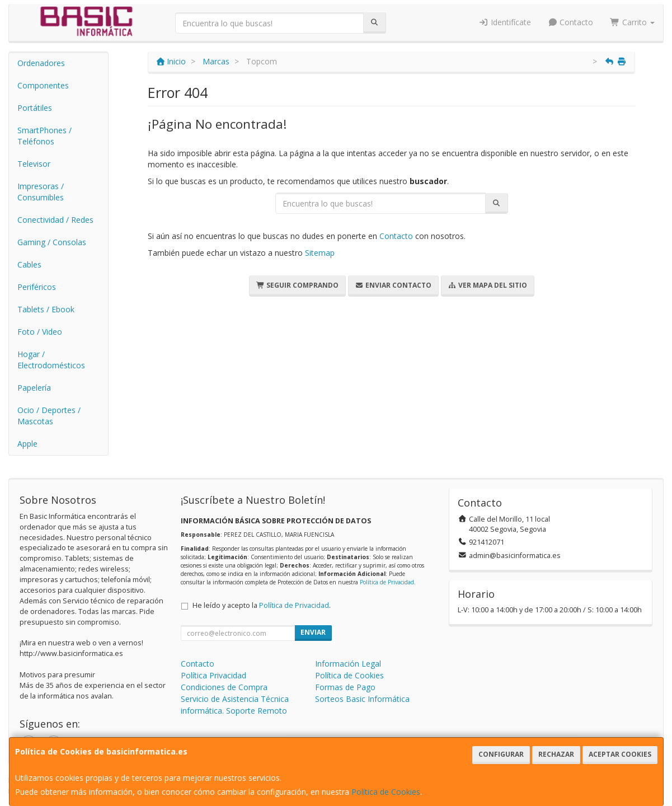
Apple (27, 444)
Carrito (632, 22)
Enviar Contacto (393, 285)
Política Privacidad (213, 675)
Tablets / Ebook (46, 309)
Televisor (34, 164)
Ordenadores (41, 63)
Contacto (571, 22)
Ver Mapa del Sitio (488, 285)
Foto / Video (40, 332)
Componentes (43, 85)
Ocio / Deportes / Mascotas (49, 416)
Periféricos (37, 287)
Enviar (313, 632)
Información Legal (348, 664)
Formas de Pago (345, 687)
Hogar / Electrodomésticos (51, 360)
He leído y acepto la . (262, 605)
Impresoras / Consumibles (41, 192)
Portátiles (35, 108)
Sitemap (320, 253)
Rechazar (556, 754)
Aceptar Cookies (620, 754)
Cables (29, 264)
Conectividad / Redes (55, 220)
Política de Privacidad (387, 582)
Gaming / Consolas (52, 242)
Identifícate (505, 22)
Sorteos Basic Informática (362, 699)
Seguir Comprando (297, 285)
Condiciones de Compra (224, 687)
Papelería (34, 388)
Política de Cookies (386, 792)
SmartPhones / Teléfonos (44, 136)
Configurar (501, 754)
